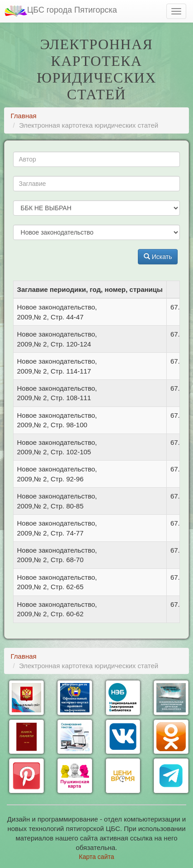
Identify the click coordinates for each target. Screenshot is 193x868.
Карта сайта (97, 857)
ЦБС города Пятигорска (61, 11)
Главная (24, 116)
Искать (158, 257)
